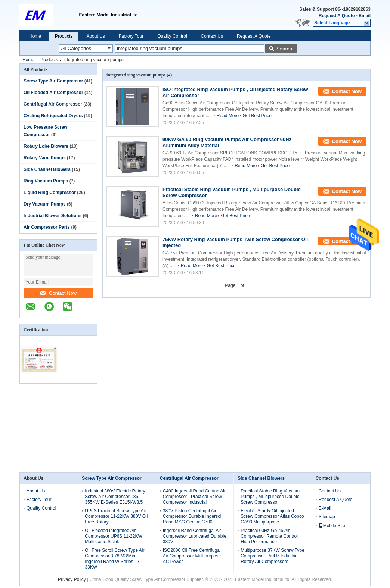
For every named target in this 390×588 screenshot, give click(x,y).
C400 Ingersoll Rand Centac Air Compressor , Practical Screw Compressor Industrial (194, 497)
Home (35, 36)
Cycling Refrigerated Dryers (53, 116)
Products (64, 36)
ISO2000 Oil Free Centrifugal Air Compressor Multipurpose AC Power (192, 556)
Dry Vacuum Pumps (45, 204)
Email (365, 16)
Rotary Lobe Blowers (46, 146)
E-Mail (325, 508)
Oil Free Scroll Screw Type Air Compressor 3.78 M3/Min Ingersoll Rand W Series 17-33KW (114, 559)
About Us (95, 36)
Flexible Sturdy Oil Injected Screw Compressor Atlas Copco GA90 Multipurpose (272, 516)
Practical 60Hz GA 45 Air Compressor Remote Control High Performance (269, 536)
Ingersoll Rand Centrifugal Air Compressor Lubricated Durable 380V (195, 536)
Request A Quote (337, 16)
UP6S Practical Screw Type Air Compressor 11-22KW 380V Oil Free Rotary (116, 516)
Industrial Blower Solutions (52, 216)
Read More (228, 116)
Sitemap (327, 517)
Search (284, 49)
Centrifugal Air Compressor (53, 104)
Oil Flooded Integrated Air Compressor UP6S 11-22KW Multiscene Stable (113, 536)
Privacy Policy (72, 579)
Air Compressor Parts (47, 227)
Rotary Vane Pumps (45, 158)
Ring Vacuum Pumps (46, 181)
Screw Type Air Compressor (53, 81)
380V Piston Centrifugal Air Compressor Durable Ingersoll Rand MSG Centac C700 (193, 516)
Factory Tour (131, 36)
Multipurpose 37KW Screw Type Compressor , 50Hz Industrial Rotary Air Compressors (273, 556)
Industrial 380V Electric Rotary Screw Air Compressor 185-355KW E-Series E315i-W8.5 (115, 497)
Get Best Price (257, 116)
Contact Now (58, 293)
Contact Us (212, 36)
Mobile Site (332, 526)
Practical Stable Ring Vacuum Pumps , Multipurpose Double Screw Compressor (270, 497)
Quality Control (172, 36)
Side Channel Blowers (47, 169)
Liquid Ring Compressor (50, 193)
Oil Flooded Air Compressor (53, 93)
